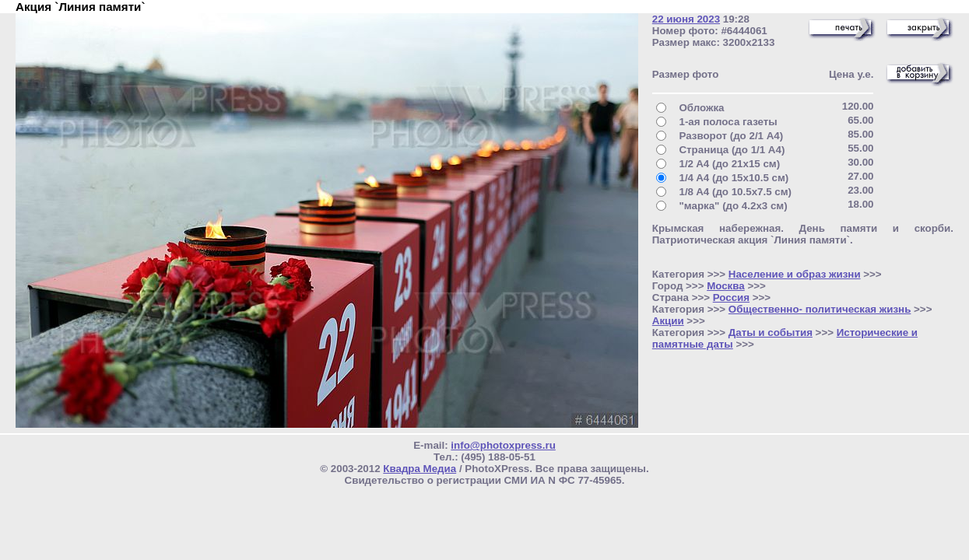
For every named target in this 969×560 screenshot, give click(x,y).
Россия (731, 297)
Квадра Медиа (420, 469)
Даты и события (771, 332)
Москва (726, 286)
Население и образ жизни (795, 274)
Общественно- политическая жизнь (820, 309)
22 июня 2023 (686, 19)
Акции (668, 321)
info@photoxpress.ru (503, 445)
